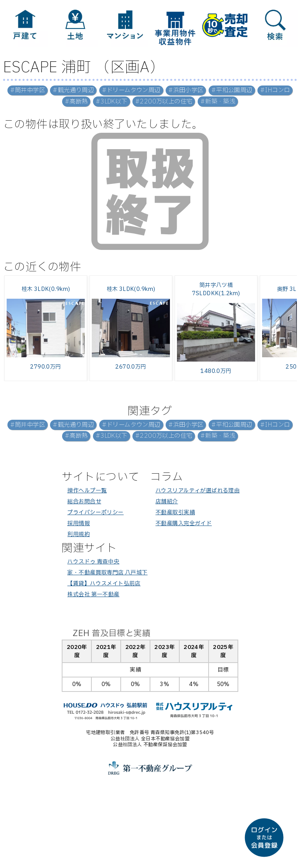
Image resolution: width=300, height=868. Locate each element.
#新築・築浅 (218, 102)
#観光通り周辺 (73, 90)
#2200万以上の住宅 (164, 102)
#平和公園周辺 (232, 90)
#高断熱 (76, 102)
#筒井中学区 (28, 90)
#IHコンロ (275, 90)
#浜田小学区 (186, 90)
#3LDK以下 (112, 102)
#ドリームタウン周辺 (131, 90)
